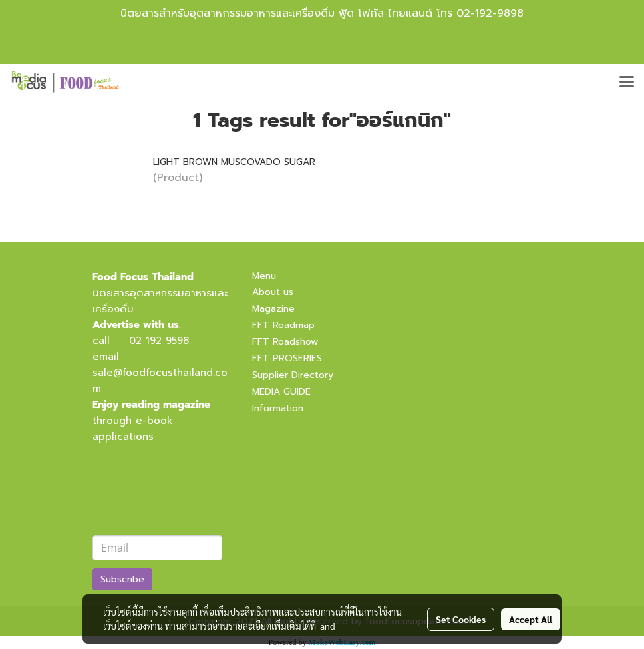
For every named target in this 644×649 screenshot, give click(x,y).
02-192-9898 (490, 13)
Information (278, 408)
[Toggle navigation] (627, 83)
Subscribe (122, 579)
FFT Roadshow (285, 342)
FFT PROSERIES (287, 358)
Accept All (531, 619)
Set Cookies (461, 619)
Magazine (273, 309)
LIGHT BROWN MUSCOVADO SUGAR (234, 162)
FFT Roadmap (283, 325)
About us (273, 292)
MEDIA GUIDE (281, 392)
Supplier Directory (293, 375)
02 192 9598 (159, 341)
